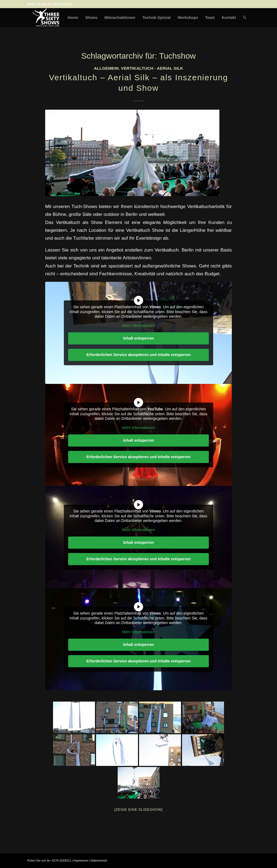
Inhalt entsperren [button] (138, 338)
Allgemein (106, 68)
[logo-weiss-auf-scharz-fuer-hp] (46, 18)
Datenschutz (99, 860)
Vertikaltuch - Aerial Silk (152, 68)
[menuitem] (73, 18)
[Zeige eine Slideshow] (138, 810)
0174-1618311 (63, 4)
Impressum (81, 860)
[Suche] (245, 18)
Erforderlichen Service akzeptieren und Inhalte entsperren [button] (138, 355)
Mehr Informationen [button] (138, 326)
